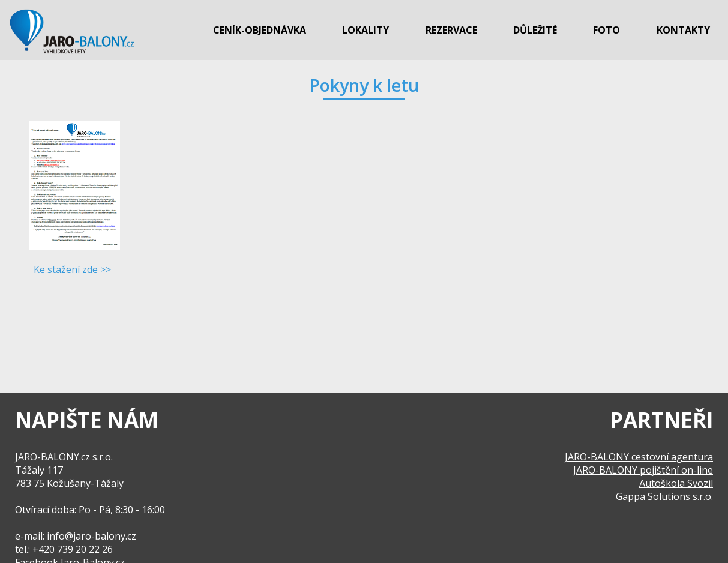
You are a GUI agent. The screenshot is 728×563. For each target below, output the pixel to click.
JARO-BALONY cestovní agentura (639, 457)
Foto (606, 30)
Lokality (366, 30)
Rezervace (451, 30)
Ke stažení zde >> (72, 269)
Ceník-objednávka (260, 30)
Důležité (535, 30)
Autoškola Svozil (676, 483)
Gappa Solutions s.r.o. (664, 496)
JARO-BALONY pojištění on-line (643, 470)
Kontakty (683, 30)
